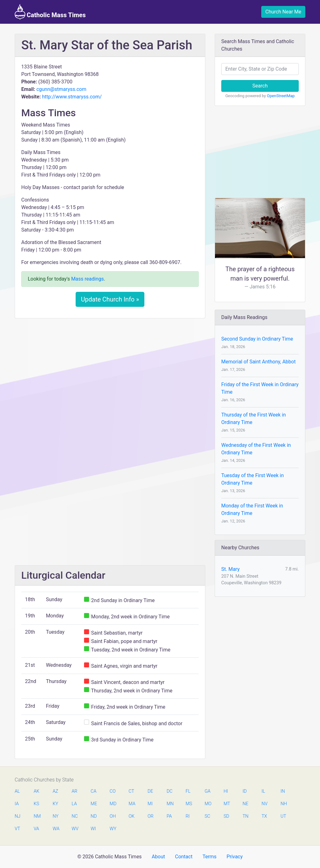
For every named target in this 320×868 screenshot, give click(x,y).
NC (75, 816)
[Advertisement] (110, 370)
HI (226, 791)
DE (150, 791)
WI (93, 829)
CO (113, 791)
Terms (210, 857)
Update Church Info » (110, 299)
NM (37, 816)
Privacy (235, 857)
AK (37, 791)
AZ (56, 791)
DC (170, 791)
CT (132, 791)
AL (17, 791)
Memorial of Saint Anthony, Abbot (258, 362)
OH (113, 816)
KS (37, 804)
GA (208, 791)
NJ (17, 816)
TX (264, 816)
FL (188, 791)
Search (260, 86)
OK (132, 816)
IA (17, 804)
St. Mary (230, 569)
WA (56, 829)
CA (93, 791)
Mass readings (88, 279)
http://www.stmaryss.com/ (72, 97)
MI (150, 804)
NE (245, 804)
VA (36, 829)
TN (245, 816)
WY (113, 829)
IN (283, 791)
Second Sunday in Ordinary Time (257, 339)
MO (208, 804)
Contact (184, 857)
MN (170, 804)
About (158, 857)
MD (113, 804)
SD (226, 816)
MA (132, 804)
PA (169, 816)
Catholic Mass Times (50, 12)
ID (245, 791)
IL (263, 791)
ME (94, 804)
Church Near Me (283, 12)
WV (75, 829)
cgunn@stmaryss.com (61, 89)
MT (227, 804)
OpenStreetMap (281, 96)
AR (74, 791)
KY (56, 804)
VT (17, 829)
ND (94, 816)
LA (74, 804)
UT (283, 816)
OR (150, 816)
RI (188, 816)
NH (284, 804)
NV (265, 804)
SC (207, 816)
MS (189, 804)
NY (56, 816)
